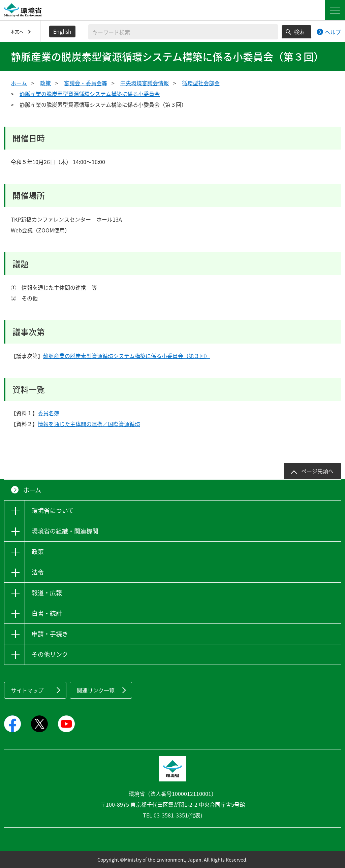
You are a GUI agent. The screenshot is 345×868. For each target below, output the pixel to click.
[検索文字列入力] (183, 32)
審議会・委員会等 (86, 83)
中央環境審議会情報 (145, 83)
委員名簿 (49, 413)
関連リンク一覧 (96, 690)
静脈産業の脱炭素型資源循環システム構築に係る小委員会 (90, 94)
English (62, 31)
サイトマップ (27, 690)
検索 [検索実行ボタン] (299, 32)
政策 (45, 83)
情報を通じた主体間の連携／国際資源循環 (89, 424)
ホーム (19, 83)
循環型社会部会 (201, 83)
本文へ (17, 31)
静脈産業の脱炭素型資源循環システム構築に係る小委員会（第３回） (127, 356)
